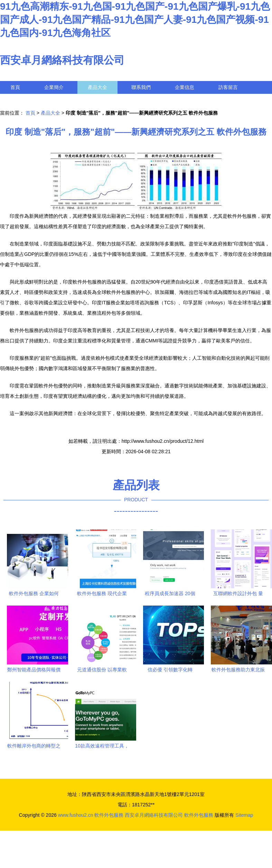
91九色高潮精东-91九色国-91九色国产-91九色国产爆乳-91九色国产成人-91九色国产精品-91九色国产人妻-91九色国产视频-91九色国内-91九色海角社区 (135, 20)
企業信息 (185, 87)
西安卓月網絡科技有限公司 (62, 60)
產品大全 (97, 87)
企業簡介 (54, 87)
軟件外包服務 (109, 815)
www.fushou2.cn (76, 815)
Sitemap (244, 815)
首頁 (15, 87)
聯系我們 (141, 87)
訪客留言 (228, 87)
